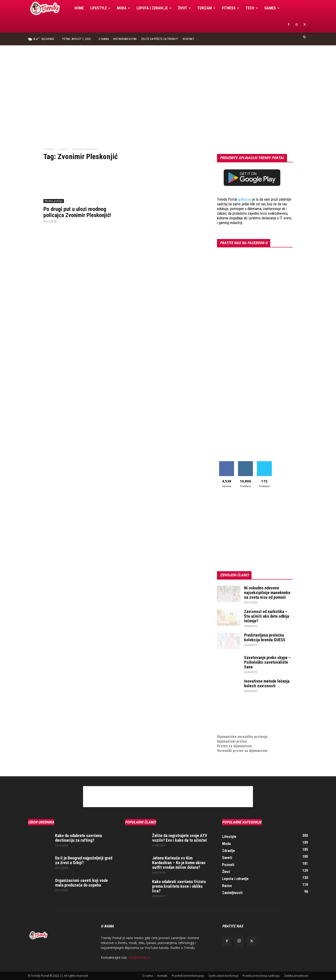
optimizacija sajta (231, 709)
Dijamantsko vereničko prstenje (242, 732)
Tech (252, 8)
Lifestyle (100, 8)
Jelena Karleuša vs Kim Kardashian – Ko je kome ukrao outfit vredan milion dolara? (179, 863)
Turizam (206, 8)
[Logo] (50, 8)
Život (184, 8)
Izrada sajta (226, 713)
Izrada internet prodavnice (238, 718)
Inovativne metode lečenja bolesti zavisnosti (267, 683)
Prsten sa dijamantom (234, 746)
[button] (304, 37)
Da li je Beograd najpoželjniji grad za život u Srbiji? (84, 860)
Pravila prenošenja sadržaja (261, 976)
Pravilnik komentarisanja (188, 976)
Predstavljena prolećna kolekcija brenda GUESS (265, 637)
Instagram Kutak (125, 39)
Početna (49, 149)
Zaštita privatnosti (296, 976)
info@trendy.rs (139, 957)
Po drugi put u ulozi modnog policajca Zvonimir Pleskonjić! (77, 212)
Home (79, 8)
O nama (104, 39)
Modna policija (54, 201)
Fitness (231, 8)
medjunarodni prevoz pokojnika (242, 727)
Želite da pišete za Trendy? (160, 39)
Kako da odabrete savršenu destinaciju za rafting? (79, 838)
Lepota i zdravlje (154, 8)
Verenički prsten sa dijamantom (242, 751)
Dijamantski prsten (232, 741)
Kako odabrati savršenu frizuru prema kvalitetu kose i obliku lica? (179, 886)
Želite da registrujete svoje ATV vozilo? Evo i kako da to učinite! (180, 838)
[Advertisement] (168, 80)
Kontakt (189, 39)
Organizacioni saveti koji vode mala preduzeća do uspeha (81, 883)
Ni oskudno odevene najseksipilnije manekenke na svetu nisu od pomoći (267, 593)
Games (272, 8)
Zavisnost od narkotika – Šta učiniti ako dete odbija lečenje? (267, 616)
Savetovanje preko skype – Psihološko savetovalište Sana (267, 662)
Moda (124, 8)
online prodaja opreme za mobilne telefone (252, 723)
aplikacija (244, 199)
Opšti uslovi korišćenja (223, 976)
